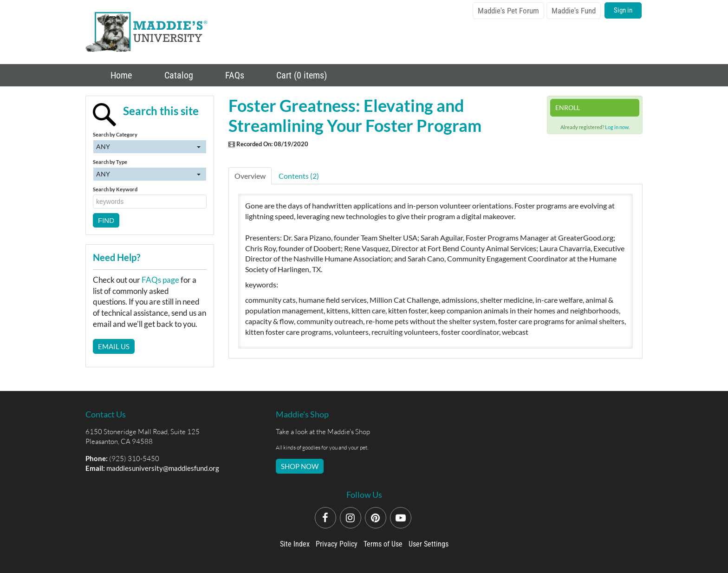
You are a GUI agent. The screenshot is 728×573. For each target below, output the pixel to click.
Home (120, 75)
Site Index (295, 544)
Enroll (568, 107)
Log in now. (617, 127)
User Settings (429, 544)
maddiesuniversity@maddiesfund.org (163, 468)
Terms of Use (383, 544)
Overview (250, 176)
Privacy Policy (337, 544)
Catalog (178, 75)
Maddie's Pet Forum (508, 11)
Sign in (623, 10)
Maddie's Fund (574, 11)
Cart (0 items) (300, 75)
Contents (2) (299, 176)
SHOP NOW (300, 466)
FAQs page (160, 280)
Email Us (114, 346)
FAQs (234, 75)
